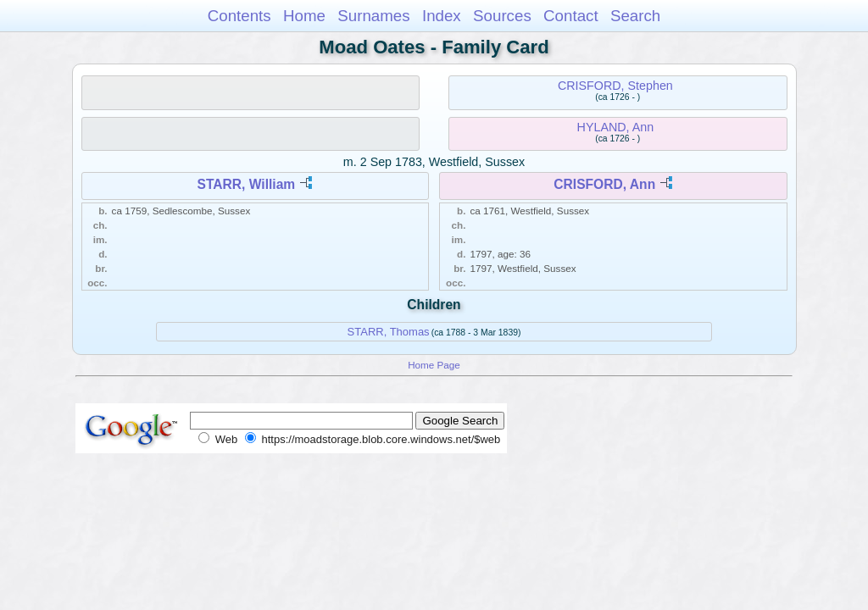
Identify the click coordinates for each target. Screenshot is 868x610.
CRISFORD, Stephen (615, 86)
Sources (502, 16)
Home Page (434, 365)
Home (304, 16)
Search (635, 16)
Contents (239, 16)
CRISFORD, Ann (604, 184)
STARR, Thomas (389, 332)
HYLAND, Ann (616, 127)
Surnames (373, 16)
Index (442, 16)
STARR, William (247, 184)
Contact (571, 16)
